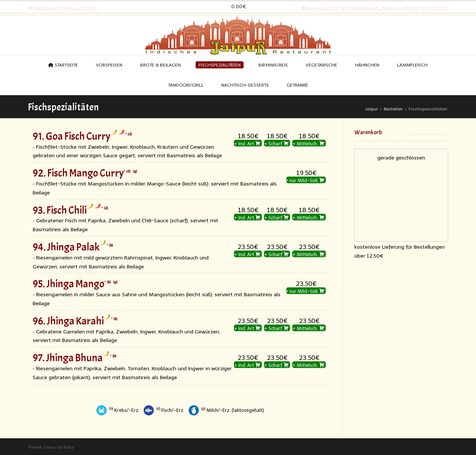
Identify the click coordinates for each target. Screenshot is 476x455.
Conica (50, 447)
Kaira (69, 447)
